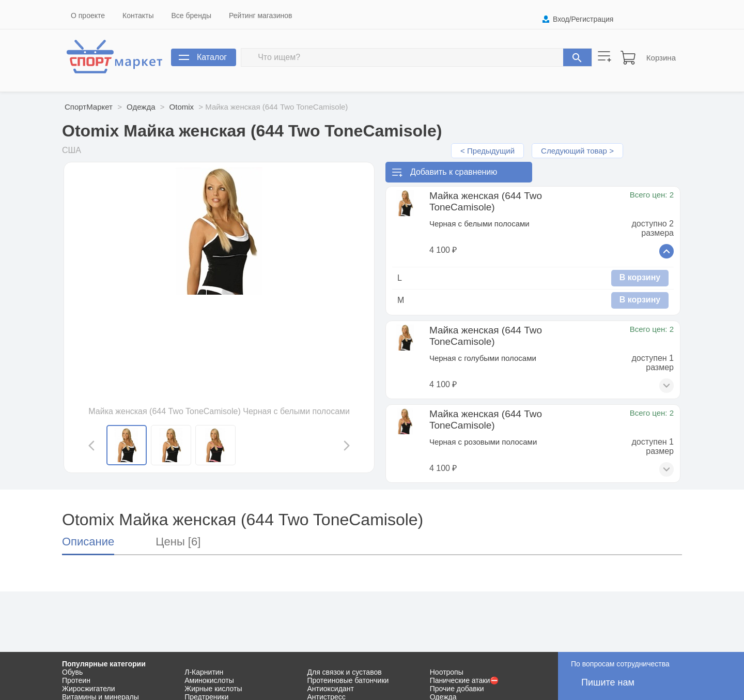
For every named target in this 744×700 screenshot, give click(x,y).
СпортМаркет (89, 107)
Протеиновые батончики (348, 680)
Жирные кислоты (213, 689)
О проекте (88, 16)
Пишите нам (608, 682)
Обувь (72, 672)
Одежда (141, 107)
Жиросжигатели (89, 689)
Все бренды (192, 16)
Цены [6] (178, 542)
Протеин (76, 680)
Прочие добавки (457, 689)
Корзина (661, 58)
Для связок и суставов (345, 672)
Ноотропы (447, 672)
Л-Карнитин (204, 672)
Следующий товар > (577, 151)
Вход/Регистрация (583, 19)
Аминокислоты (209, 680)
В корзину (640, 277)
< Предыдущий (487, 151)
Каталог (212, 57)
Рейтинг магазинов (260, 16)
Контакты (138, 16)
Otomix (182, 107)
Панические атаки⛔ (464, 680)
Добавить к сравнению (454, 172)
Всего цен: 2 (652, 195)
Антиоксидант (331, 689)
